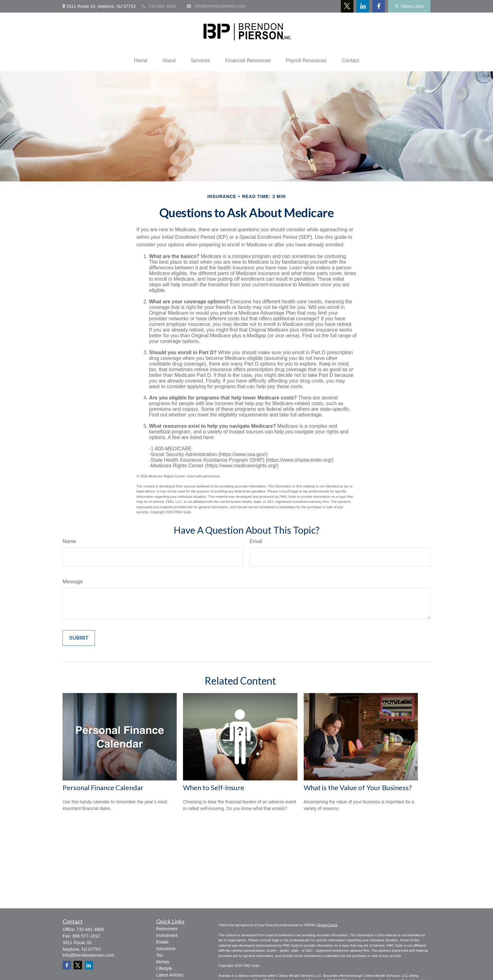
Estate (163, 942)
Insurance (166, 949)
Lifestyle (164, 968)
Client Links (409, 6)
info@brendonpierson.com (216, 6)
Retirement (167, 929)
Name (69, 541)
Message (73, 582)
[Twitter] (347, 6)
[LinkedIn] (363, 6)
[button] (141, 61)
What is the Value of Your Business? (358, 787)
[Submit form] (79, 638)
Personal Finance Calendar (103, 787)
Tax (160, 955)
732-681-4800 (159, 6)
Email (256, 541)
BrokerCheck (327, 925)
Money (163, 962)
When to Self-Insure (214, 787)
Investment (167, 935)
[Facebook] (379, 6)
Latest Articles (170, 975)
